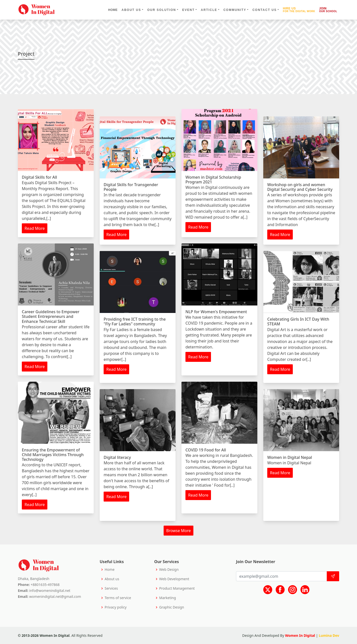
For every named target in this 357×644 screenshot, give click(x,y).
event (188, 10)
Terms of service (118, 598)
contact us (265, 10)
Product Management (177, 588)
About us (112, 579)
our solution (162, 10)
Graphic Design (172, 607)
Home (113, 10)
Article (209, 10)
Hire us (299, 10)
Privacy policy (116, 607)
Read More (35, 228)
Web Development (174, 579)
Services (111, 588)
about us (131, 10)
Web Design (169, 570)
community (235, 10)
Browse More (179, 531)
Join (328, 10)
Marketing (168, 598)
